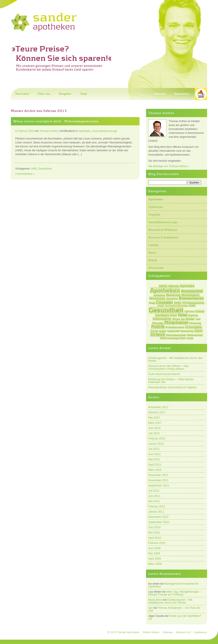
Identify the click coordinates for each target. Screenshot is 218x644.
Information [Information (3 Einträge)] (162, 319)
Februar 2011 (157, 506)
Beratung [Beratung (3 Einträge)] (173, 295)
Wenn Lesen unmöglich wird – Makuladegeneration (56, 121)
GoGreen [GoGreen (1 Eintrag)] (189, 311)
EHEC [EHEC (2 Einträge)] (178, 303)
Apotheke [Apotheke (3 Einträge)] (187, 286)
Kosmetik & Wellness (163, 230)
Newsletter (182, 94)
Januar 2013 (156, 444)
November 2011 (158, 480)
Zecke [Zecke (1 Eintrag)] (190, 338)
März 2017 (155, 423)
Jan (151, 608)
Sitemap (168, 632)
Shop (84, 94)
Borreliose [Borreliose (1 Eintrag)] (172, 299)
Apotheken (156, 199)
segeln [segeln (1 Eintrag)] (163, 331)
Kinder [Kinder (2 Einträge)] (190, 319)
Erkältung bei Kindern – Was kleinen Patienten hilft (171, 381)
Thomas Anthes (49, 131)
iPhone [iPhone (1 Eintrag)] (176, 319)
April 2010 (155, 538)
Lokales (153, 245)
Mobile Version (151, 632)
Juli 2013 (154, 433)
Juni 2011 (154, 496)
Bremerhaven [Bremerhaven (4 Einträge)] (191, 298)
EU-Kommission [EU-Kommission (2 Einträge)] (193, 303)
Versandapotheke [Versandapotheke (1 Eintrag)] (176, 335)
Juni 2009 (154, 548)
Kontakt (160, 94)
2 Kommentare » (25, 174)
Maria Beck (155, 600)
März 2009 (155, 564)
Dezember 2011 (158, 475)
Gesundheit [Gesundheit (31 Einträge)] (166, 310)
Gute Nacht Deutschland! (164, 374)
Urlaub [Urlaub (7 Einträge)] (158, 335)
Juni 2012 (154, 454)
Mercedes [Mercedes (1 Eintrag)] (158, 323)
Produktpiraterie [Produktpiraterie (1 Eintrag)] (175, 327)
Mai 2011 (154, 501)
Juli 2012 (154, 449)
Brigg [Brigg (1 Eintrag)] (152, 303)
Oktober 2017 (157, 412)
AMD (34, 169)
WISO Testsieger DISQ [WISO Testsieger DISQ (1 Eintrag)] (173, 338)
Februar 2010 (157, 543)
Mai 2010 (154, 532)
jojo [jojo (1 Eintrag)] (183, 319)
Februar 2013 (157, 438)
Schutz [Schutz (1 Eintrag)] (154, 331)
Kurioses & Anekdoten (163, 237)
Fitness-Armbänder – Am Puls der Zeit (174, 609)
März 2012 (155, 470)
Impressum (200, 632)
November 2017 (158, 407)
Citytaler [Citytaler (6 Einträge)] (164, 302)
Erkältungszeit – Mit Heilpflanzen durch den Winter (175, 359)
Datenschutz (183, 632)
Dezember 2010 (158, 517)
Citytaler (154, 214)
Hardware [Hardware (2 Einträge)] (162, 315)
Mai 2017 (154, 418)
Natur (152, 253)
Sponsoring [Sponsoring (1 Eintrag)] (187, 331)
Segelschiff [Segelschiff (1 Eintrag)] (174, 331)
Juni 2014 (154, 428)
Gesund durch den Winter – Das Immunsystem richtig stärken (169, 367)
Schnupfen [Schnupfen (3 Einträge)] (194, 327)
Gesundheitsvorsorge (163, 222)
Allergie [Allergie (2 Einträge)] (174, 286)
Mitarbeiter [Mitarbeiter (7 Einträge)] (176, 323)
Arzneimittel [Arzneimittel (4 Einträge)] (192, 291)
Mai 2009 (154, 553)
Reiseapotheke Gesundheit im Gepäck (173, 387)
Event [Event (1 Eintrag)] (161, 306)
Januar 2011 (156, 512)
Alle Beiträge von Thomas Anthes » (169, 166)
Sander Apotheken (129, 632)
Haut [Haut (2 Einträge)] (174, 315)
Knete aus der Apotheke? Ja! (175, 617)
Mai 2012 (154, 459)
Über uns (44, 94)
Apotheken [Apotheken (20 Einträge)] (165, 290)
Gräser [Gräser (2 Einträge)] (200, 311)
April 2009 (155, 559)
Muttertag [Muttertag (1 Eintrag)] (195, 323)
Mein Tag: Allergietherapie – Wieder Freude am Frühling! (175, 593)
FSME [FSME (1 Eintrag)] (192, 306)
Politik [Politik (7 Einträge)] (158, 327)
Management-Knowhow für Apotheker (173, 585)
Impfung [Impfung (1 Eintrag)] (193, 315)
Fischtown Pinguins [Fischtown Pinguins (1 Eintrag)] (176, 306)
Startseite (22, 94)
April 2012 (155, 465)
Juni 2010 (154, 527)
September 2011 (159, 485)
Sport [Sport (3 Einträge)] (198, 331)
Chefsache (155, 207)
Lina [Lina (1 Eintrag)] (198, 319)
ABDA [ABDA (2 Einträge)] (163, 286)
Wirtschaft (156, 268)
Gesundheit (45, 169)
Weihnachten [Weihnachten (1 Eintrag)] (195, 335)
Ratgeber (65, 94)
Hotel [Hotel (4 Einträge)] (183, 315)
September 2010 (159, 522)
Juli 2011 (154, 491)
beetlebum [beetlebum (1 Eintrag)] (159, 295)
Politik (153, 260)
